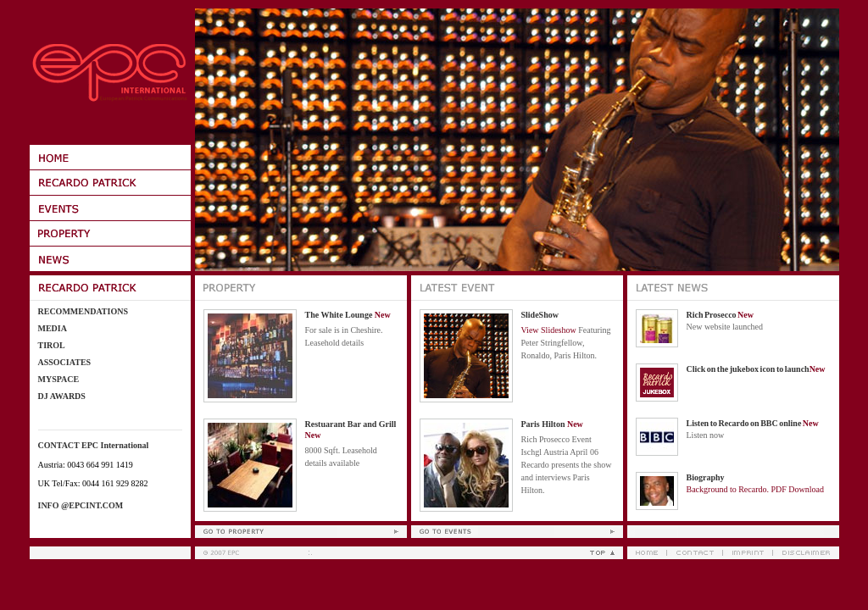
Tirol (52, 345)
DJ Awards (62, 396)
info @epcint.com (81, 505)
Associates (65, 362)
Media (53, 328)
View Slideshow (549, 330)
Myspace (59, 379)
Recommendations (83, 311)
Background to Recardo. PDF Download (755, 489)
